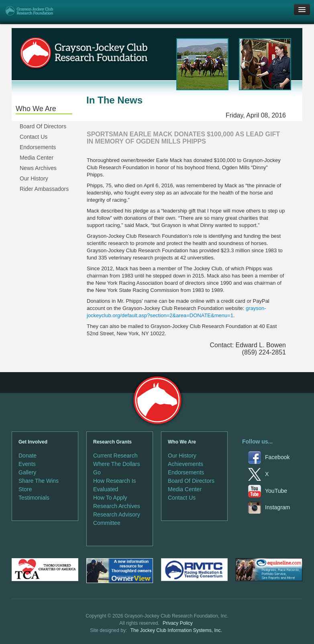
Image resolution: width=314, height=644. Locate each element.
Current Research (115, 456)
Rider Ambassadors (44, 189)
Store (25, 489)
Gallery (27, 472)
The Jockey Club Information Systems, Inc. (176, 630)
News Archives (38, 168)
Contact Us (34, 137)
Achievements (186, 464)
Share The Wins (39, 481)
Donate (28, 456)
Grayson (157, 400)
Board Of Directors (43, 126)
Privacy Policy (178, 623)
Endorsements (38, 147)
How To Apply (110, 498)
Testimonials (34, 498)
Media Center (37, 158)
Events (27, 464)
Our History (34, 178)
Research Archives (117, 506)
